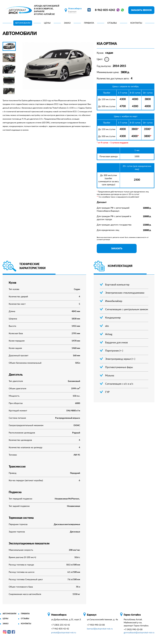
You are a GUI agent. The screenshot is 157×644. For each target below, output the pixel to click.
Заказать (117, 248)
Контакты (136, 23)
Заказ (67, 23)
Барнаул (72, 12)
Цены (47, 23)
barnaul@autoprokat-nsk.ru (100, 629)
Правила (89, 23)
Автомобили (23, 23)
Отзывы (112, 23)
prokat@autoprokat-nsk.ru (64, 633)
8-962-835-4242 (105, 10)
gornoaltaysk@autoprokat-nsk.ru (139, 633)
